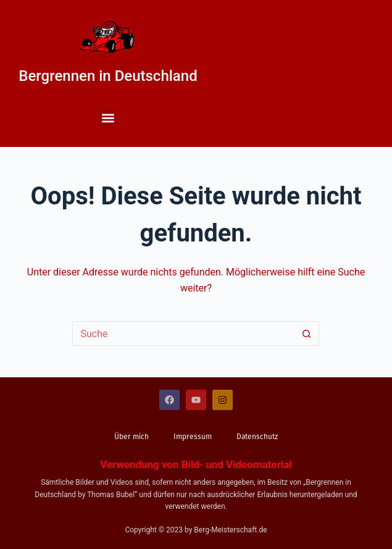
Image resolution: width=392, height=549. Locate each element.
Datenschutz (257, 437)
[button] (108, 118)
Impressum (193, 437)
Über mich (131, 437)
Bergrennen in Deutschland (108, 76)
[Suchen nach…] (183, 333)
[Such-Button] (307, 333)
